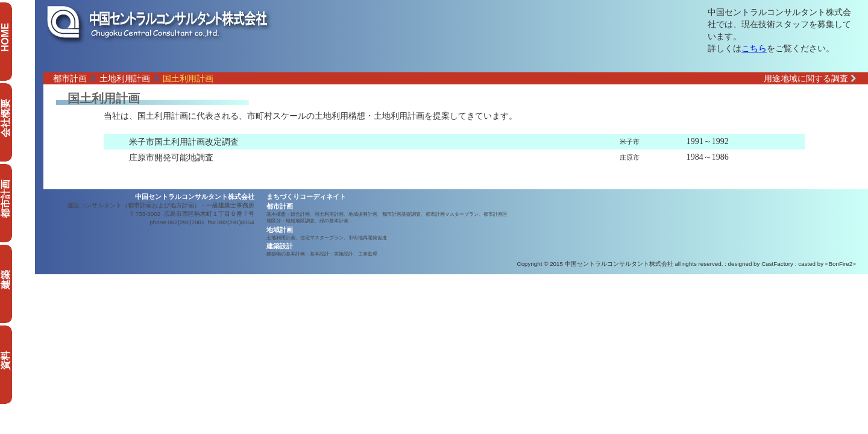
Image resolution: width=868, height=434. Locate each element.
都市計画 (70, 78)
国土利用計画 (188, 78)
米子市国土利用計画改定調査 (184, 142)
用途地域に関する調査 (810, 78)
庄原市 (630, 157)
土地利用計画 (125, 78)
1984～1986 (708, 157)
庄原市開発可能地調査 (171, 157)
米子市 (630, 142)
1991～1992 (708, 141)
